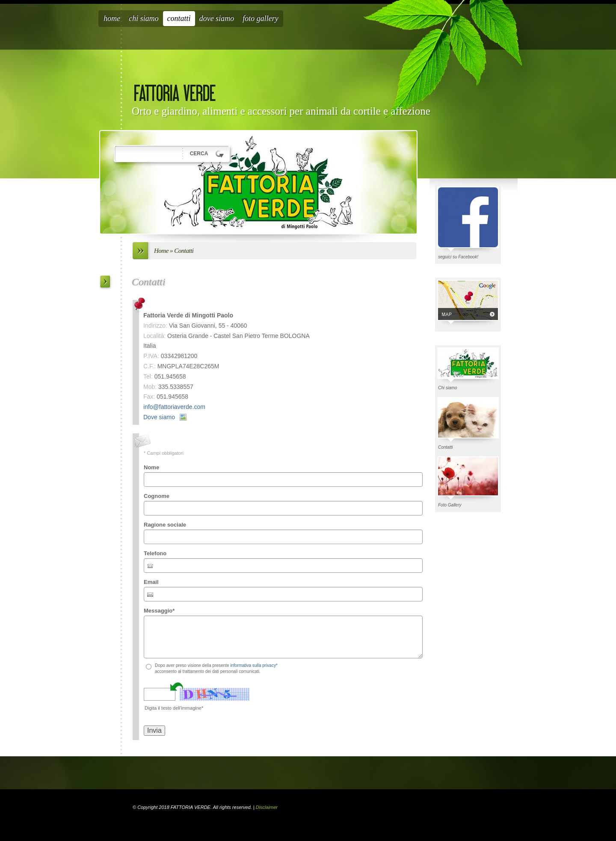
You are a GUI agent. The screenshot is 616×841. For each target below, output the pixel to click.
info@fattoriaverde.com (174, 407)
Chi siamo (144, 18)
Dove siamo (217, 18)
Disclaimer (267, 807)
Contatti (179, 18)
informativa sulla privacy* (254, 665)
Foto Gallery (261, 18)
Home (112, 18)
